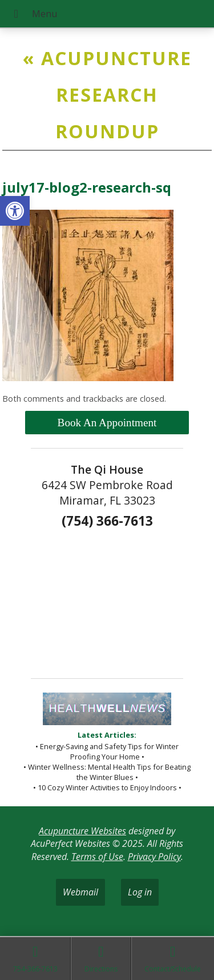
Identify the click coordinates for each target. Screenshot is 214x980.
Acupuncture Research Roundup (107, 95)
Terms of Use (97, 857)
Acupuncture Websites (82, 831)
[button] (15, 211)
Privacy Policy (154, 857)
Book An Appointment (107, 423)
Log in (140, 892)
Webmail (80, 892)
